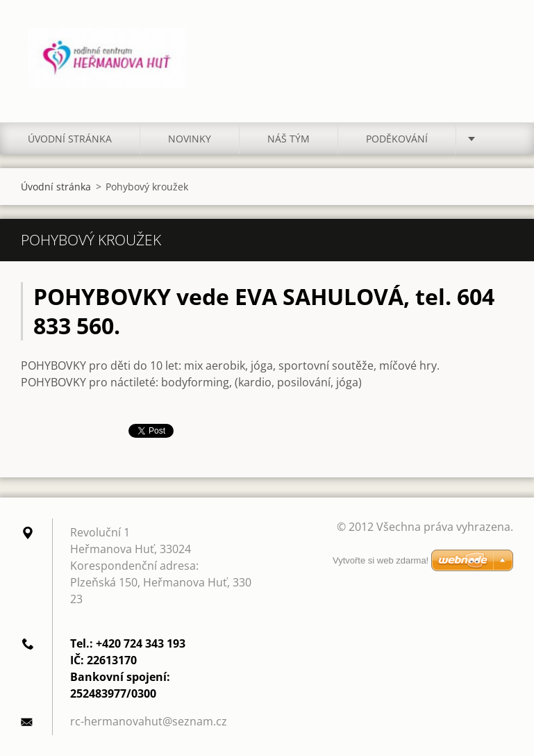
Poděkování (397, 139)
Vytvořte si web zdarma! (381, 560)
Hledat (498, 40)
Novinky (190, 139)
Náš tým (289, 139)
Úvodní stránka (70, 139)
